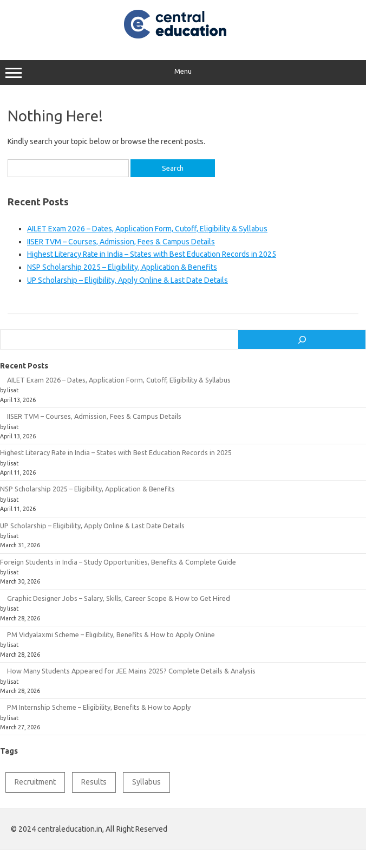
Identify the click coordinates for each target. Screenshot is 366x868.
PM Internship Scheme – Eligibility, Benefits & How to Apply (99, 707)
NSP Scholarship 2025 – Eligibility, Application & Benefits (122, 267)
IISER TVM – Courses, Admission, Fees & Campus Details (121, 242)
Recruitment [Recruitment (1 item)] (35, 782)
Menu (183, 73)
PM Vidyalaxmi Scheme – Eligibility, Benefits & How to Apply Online (111, 634)
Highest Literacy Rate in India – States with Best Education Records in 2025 (152, 254)
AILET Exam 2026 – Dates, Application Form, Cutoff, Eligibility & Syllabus (147, 229)
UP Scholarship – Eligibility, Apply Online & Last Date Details (128, 280)
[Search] (302, 340)
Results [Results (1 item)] (94, 782)
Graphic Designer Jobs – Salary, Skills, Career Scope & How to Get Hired (119, 598)
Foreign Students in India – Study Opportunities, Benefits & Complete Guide (118, 562)
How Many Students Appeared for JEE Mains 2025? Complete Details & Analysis (131, 671)
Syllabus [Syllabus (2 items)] (146, 782)
